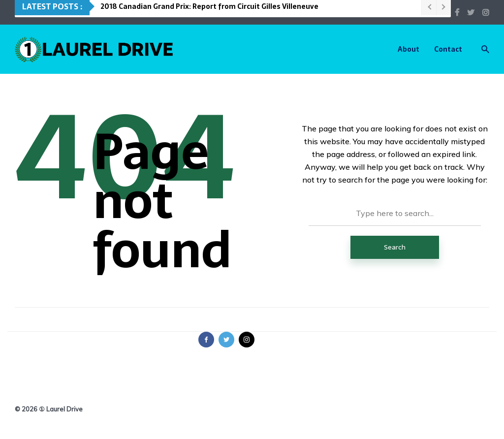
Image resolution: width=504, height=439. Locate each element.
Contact (448, 49)
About (409, 49)
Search (395, 247)
